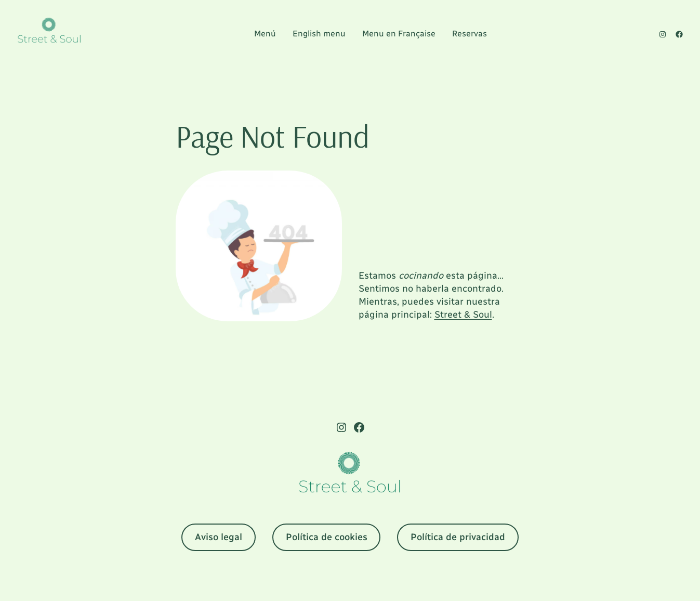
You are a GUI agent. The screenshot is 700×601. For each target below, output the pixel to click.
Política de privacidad (458, 537)
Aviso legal (219, 537)
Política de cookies (327, 537)
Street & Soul (463, 315)
